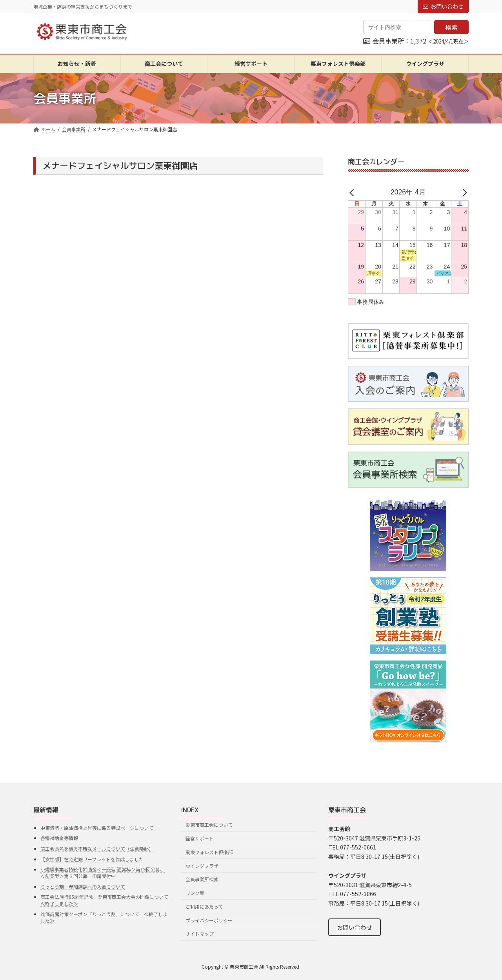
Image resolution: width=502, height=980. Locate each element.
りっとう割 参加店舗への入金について (83, 887)
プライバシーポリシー (209, 920)
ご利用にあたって (204, 906)
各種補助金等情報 (59, 838)
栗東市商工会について (209, 825)
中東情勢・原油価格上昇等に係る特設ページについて (97, 828)
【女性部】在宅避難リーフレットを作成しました (92, 859)
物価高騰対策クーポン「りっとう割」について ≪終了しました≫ (104, 917)
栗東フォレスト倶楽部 (209, 852)
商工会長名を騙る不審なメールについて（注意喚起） (97, 848)
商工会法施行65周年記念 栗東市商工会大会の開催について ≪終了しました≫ (107, 900)
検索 (451, 27)
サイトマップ (200, 934)
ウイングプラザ (202, 865)
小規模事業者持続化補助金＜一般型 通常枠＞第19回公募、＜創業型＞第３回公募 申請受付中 (103, 873)
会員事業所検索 (202, 879)
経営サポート (200, 838)
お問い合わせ (443, 6)
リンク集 (195, 893)
